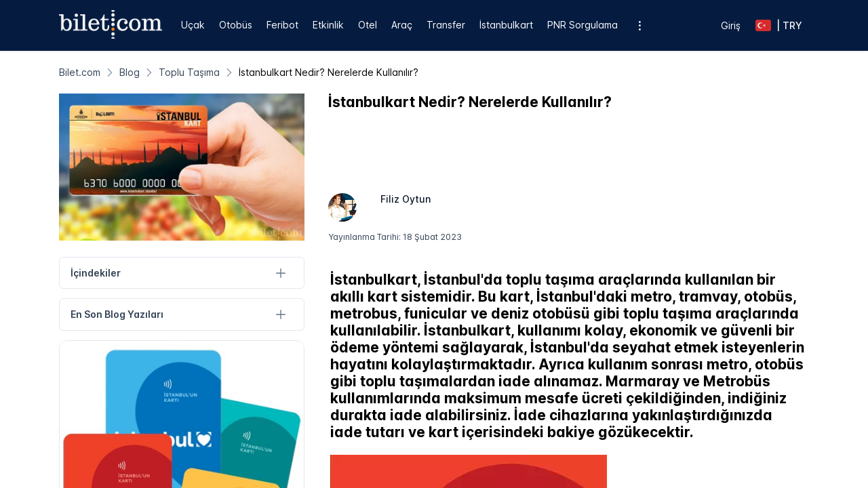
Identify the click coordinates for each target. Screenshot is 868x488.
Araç (402, 25)
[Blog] (130, 72)
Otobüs (236, 25)
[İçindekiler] (281, 273)
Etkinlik (328, 25)
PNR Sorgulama (583, 25)
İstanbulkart (506, 25)
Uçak (193, 25)
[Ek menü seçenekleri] (639, 25)
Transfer (446, 25)
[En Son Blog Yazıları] (281, 315)
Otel (368, 25)
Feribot (282, 25)
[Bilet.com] (80, 72)
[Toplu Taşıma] (189, 72)
